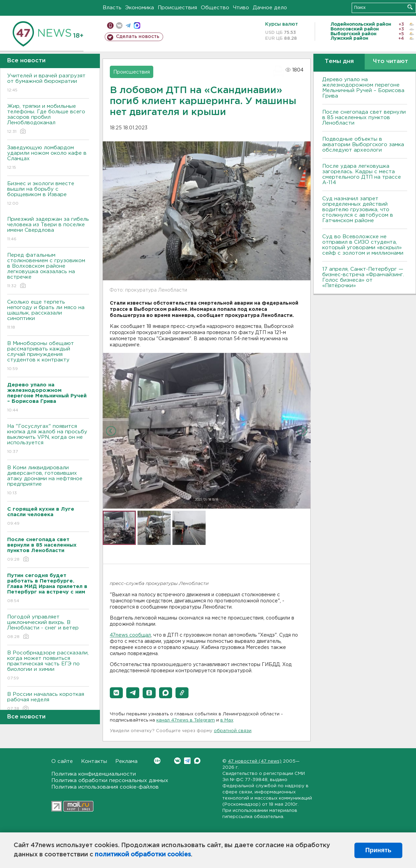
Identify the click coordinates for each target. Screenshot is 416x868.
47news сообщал (130, 635)
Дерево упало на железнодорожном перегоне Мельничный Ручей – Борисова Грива (363, 88)
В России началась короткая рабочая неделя (48, 702)
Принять (378, 850)
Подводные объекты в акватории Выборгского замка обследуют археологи (363, 145)
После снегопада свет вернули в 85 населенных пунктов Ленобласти (364, 118)
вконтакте (119, 25)
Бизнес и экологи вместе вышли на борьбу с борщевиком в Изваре (48, 194)
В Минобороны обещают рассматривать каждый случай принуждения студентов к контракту (48, 356)
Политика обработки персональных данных (110, 781)
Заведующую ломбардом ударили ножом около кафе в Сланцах (48, 158)
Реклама (126, 761)
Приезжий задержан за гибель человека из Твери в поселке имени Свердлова (48, 229)
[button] (116, 693)
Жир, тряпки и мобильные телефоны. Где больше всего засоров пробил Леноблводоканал (48, 119)
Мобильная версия (110, 25)
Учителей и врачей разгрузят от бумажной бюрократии (48, 83)
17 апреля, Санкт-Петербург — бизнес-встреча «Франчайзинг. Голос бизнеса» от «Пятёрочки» (363, 277)
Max (197, 761)
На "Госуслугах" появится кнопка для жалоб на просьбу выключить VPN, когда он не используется (48, 439)
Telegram (187, 761)
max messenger (137, 25)
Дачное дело (270, 8)
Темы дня (339, 61)
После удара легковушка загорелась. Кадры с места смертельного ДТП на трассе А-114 (362, 174)
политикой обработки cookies (143, 855)
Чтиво (241, 8)
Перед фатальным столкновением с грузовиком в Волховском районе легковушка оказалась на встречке (48, 271)
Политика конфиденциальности (94, 774)
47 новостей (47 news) (255, 761)
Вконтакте (157, 761)
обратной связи (233, 731)
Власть (112, 8)
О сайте (62, 761)
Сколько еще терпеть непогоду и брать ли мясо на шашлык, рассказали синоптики (48, 315)
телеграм (128, 25)
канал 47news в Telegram (186, 720)
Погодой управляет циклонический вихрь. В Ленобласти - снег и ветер (48, 627)
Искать (410, 7)
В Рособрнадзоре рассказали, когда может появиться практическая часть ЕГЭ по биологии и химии (48, 666)
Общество (215, 8)
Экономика (140, 8)
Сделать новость (138, 37)
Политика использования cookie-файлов (105, 787)
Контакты (94, 761)
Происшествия (177, 8)
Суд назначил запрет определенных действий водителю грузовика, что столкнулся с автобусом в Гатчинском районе (358, 210)
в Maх (227, 720)
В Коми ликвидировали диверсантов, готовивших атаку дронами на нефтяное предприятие (48, 481)
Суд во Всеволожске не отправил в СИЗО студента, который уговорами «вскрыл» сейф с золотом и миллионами (363, 245)
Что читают (391, 61)
